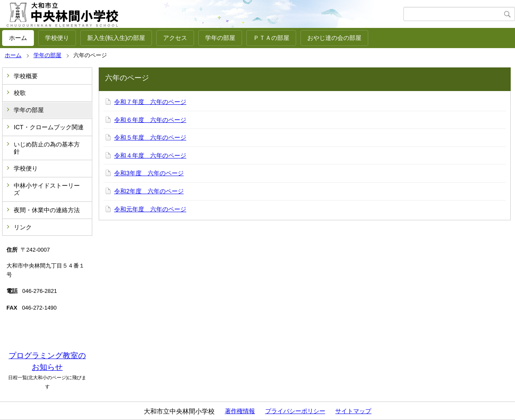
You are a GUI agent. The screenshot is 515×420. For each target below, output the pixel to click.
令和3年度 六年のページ (149, 173)
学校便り (57, 38)
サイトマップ (353, 411)
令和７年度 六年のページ (150, 102)
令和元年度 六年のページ (150, 209)
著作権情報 (240, 411)
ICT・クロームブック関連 (49, 127)
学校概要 (26, 76)
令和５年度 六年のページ (150, 137)
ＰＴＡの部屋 (271, 38)
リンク (23, 227)
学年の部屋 (220, 38)
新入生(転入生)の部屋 (116, 38)
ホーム (18, 38)
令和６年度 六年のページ (150, 120)
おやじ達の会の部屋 (334, 38)
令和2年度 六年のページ (149, 191)
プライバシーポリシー (295, 411)
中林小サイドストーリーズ (47, 189)
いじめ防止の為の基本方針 (47, 148)
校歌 (20, 93)
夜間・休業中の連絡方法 (47, 210)
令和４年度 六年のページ (150, 155)
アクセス (175, 38)
